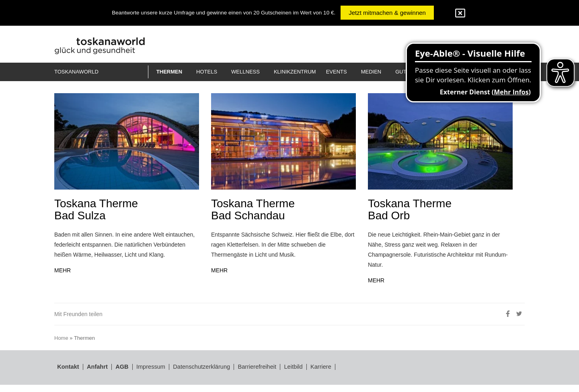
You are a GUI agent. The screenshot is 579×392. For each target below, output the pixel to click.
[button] (172, 72)
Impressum (160, 375)
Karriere (360, 375)
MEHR (63, 280)
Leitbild (329, 375)
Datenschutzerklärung (221, 375)
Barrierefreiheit (286, 375)
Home (63, 346)
